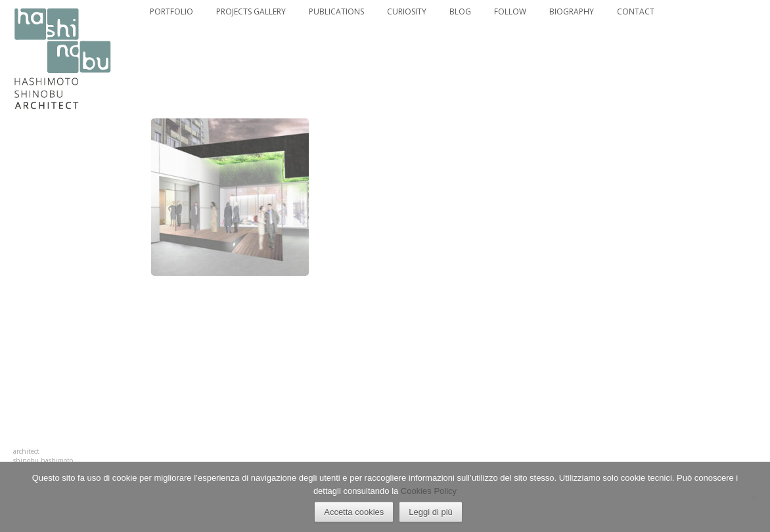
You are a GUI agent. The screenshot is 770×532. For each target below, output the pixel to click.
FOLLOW (510, 12)
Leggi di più (431, 512)
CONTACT (636, 12)
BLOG (460, 12)
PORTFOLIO (171, 12)
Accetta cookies (354, 512)
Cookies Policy (429, 491)
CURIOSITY (407, 12)
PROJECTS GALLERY (251, 12)
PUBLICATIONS (336, 12)
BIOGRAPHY (572, 12)
